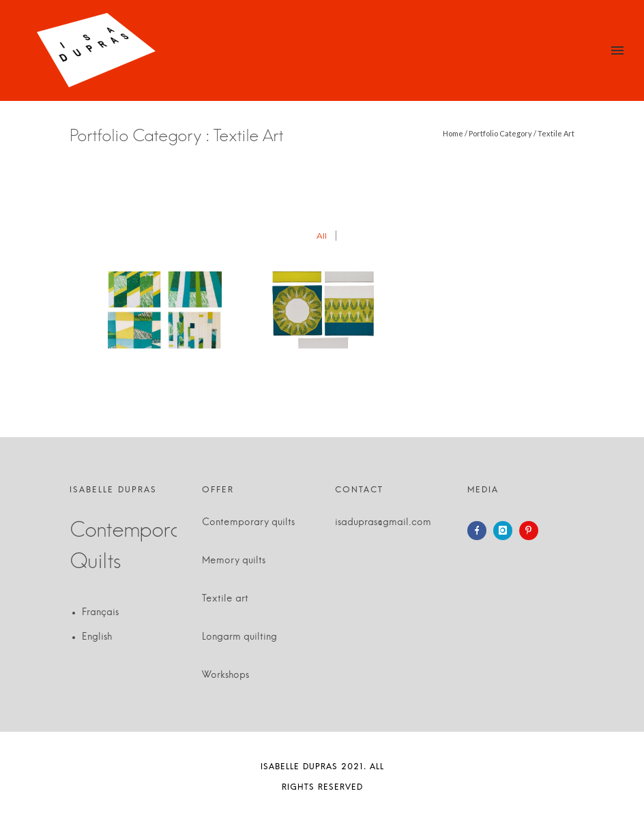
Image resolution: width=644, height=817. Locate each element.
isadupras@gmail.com (383, 522)
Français (100, 612)
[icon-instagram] (506, 531)
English (97, 637)
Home (453, 133)
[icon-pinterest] (532, 531)
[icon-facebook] (480, 531)
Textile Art (556, 133)
